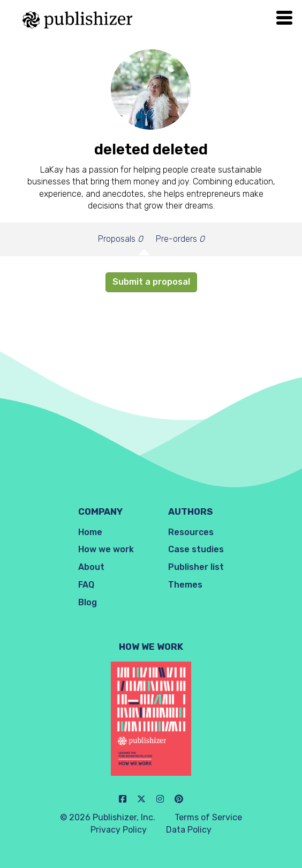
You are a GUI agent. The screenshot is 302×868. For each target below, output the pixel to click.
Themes (185, 585)
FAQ (86, 585)
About (91, 567)
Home (90, 532)
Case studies (196, 549)
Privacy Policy (119, 830)
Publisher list (196, 567)
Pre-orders (180, 239)
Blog (88, 602)
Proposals (120, 239)
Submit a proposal (151, 282)
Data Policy (189, 830)
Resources (191, 532)
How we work (106, 549)
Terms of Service (208, 817)
